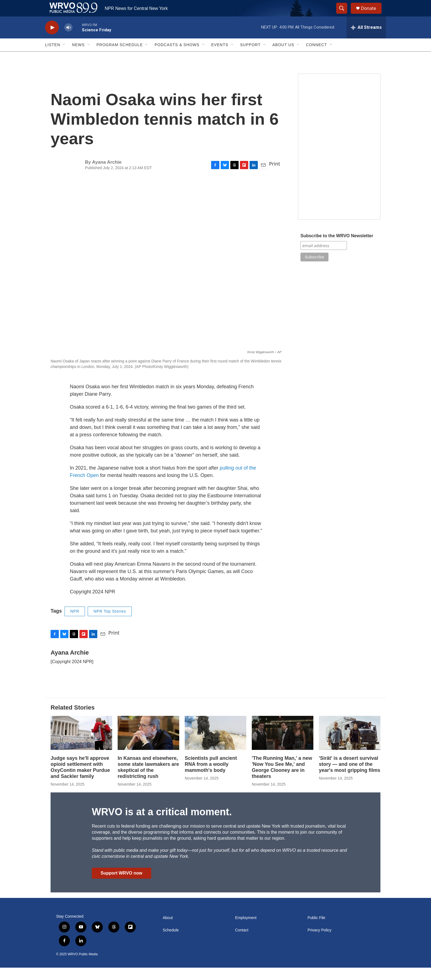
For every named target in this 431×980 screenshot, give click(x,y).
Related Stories (73, 720)
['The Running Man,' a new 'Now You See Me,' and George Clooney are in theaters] (283, 745)
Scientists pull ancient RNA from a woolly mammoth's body (211, 777)
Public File (317, 930)
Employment (246, 930)
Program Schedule (120, 57)
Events (220, 57)
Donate (372, 14)
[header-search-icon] (344, 15)
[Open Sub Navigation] (64, 57)
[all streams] (366, 40)
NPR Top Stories (110, 624)
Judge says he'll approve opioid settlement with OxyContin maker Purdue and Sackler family (80, 780)
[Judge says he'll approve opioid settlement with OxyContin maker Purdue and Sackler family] (81, 745)
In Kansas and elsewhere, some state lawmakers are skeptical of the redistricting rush (148, 780)
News (78, 57)
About (168, 930)
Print (274, 176)
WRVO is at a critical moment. (162, 824)
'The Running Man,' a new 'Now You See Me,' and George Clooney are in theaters (282, 780)
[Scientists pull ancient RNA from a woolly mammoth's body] (215, 745)
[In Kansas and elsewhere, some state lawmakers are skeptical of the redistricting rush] (148, 745)
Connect (316, 57)
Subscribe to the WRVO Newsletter (337, 248)
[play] (52, 40)
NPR (75, 624)
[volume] (68, 40)
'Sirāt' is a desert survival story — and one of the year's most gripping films (350, 777)
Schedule (171, 943)
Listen (53, 57)
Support (250, 57)
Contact (242, 943)
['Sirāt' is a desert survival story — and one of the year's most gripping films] (350, 745)
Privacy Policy (320, 943)
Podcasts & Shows (177, 57)
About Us (283, 57)
